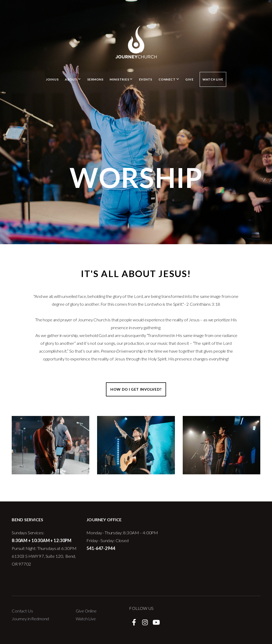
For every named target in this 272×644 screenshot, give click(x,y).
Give (189, 79)
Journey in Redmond (30, 619)
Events (146, 79)
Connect (169, 79)
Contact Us (22, 611)
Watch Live (213, 79)
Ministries (121, 79)
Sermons (95, 79)
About (73, 79)
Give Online (86, 611)
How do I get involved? (136, 389)
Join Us (52, 79)
